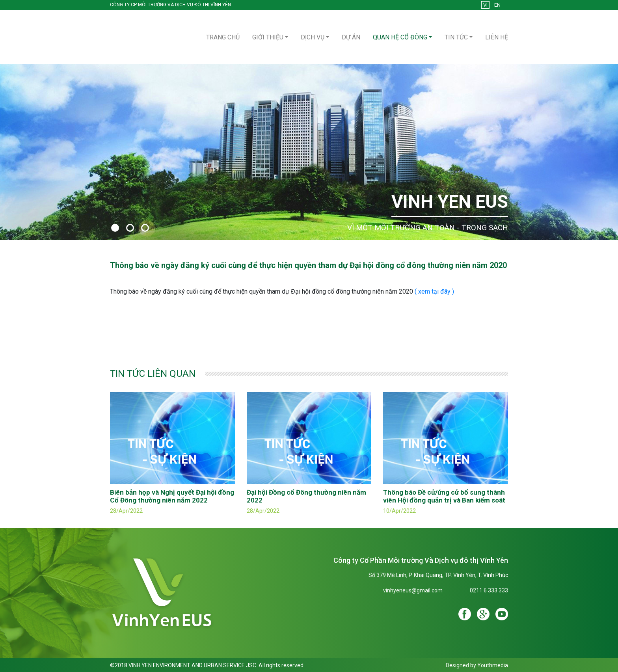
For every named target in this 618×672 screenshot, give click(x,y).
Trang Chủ (223, 37)
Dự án (351, 37)
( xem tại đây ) (434, 291)
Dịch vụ (313, 37)
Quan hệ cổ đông (400, 37)
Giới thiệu (268, 37)
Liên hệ (497, 37)
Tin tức (456, 37)
